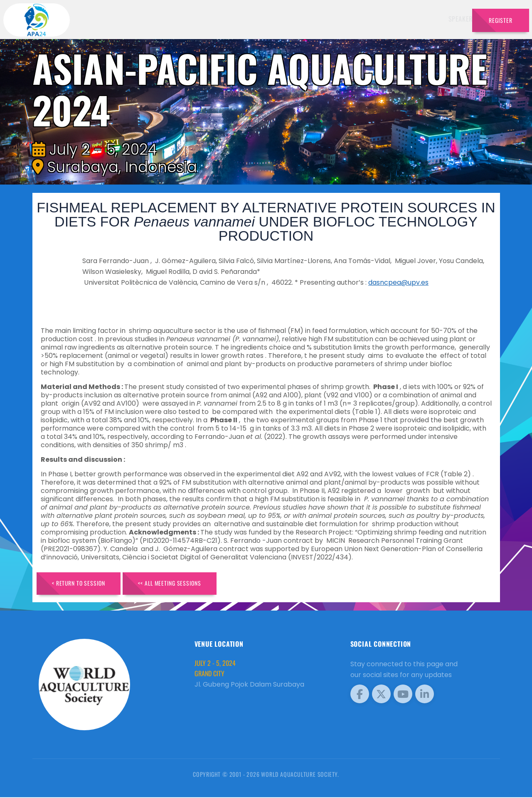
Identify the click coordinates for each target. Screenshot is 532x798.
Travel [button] (445, 19)
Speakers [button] (243, 19)
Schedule (332, 19)
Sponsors (370, 19)
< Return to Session (81, 584)
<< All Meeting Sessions (176, 584)
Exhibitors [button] (288, 19)
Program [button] (407, 19)
